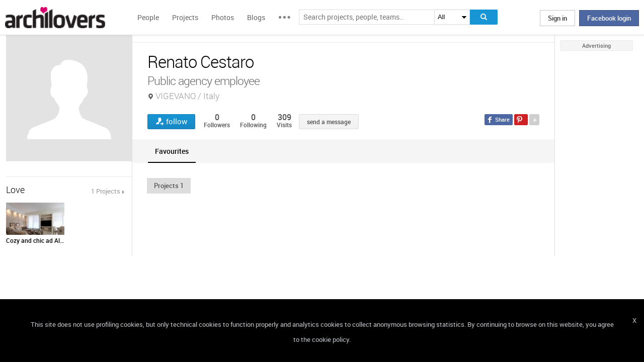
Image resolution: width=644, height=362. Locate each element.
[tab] (172, 151)
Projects (185, 17)
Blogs (256, 17)
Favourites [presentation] (172, 151)
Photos (223, 17)
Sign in (557, 18)
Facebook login (609, 18)
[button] (169, 186)
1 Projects (106, 191)
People (148, 17)
